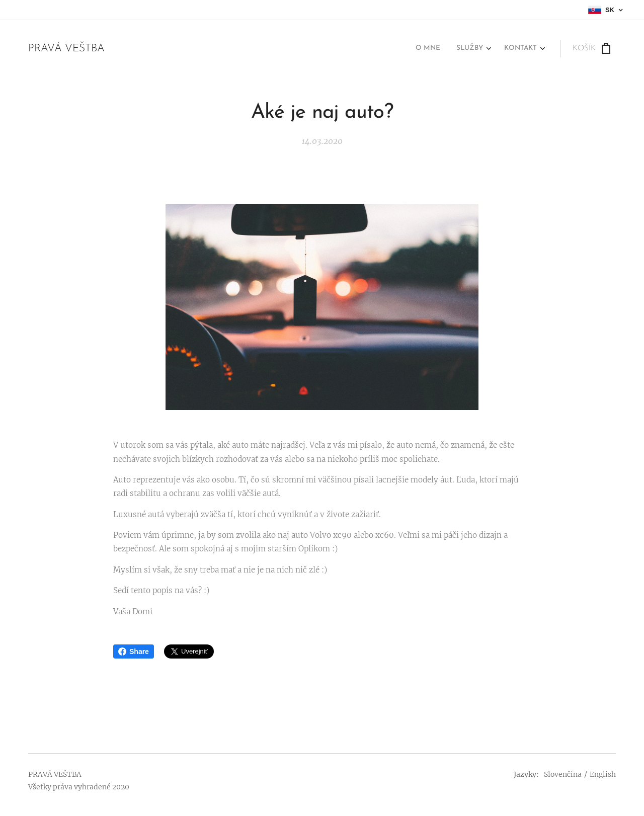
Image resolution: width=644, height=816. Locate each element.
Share (134, 651)
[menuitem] (502, 49)
